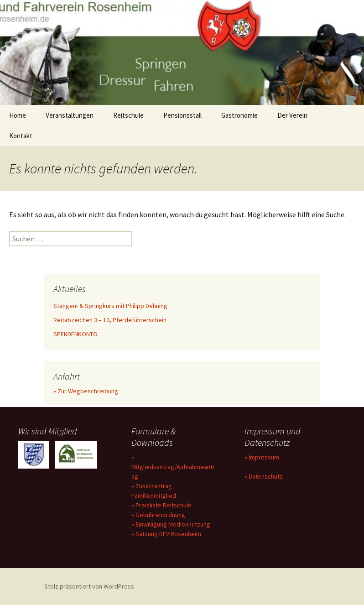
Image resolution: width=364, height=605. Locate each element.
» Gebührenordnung (158, 515)
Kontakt (21, 136)
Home (18, 115)
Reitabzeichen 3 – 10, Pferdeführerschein (110, 320)
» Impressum (262, 457)
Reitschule (128, 115)
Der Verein (292, 115)
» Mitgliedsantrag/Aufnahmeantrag (173, 467)
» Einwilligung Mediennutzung (171, 524)
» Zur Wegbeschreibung (86, 391)
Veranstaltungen (70, 115)
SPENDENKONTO (75, 334)
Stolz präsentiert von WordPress (89, 586)
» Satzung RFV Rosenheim (166, 534)
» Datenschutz (264, 476)
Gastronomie (239, 115)
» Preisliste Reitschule (161, 505)
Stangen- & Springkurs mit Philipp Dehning (110, 306)
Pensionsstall (182, 115)
